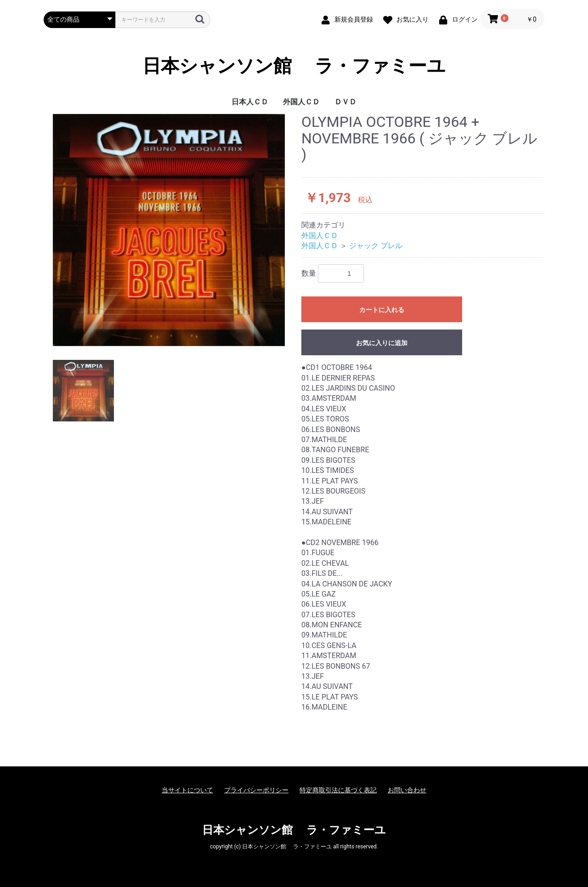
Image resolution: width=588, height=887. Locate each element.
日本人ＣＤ (250, 102)
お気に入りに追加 (382, 343)
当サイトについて (187, 790)
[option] (169, 230)
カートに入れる (382, 310)
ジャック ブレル (376, 246)
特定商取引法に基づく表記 (338, 790)
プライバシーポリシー (256, 790)
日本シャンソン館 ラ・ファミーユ (294, 66)
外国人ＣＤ (301, 102)
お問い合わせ (407, 790)
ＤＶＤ (345, 102)
